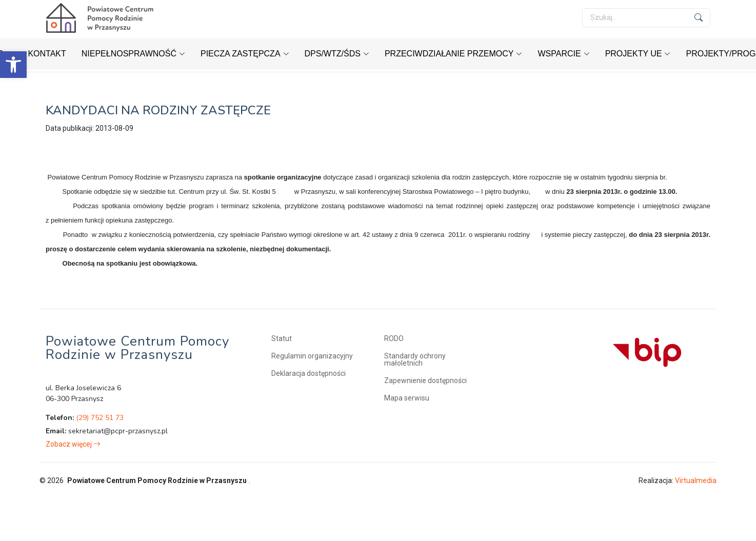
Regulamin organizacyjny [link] (312, 356)
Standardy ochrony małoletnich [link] (415, 359)
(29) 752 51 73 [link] (100, 418)
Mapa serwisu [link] (407, 398)
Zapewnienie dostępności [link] (425, 380)
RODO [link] (394, 338)
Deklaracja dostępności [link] (309, 373)
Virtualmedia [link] (696, 480)
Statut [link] (282, 338)
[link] (13, 65)
